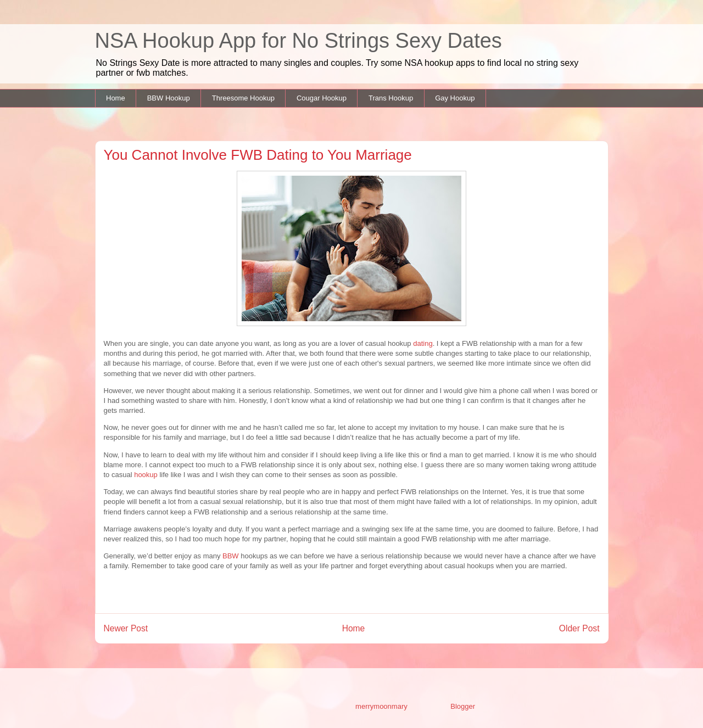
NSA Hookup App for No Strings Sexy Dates (299, 41)
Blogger (462, 706)
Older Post (579, 628)
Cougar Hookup (322, 98)
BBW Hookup (169, 98)
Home (116, 98)
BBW (231, 556)
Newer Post (126, 628)
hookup (146, 475)
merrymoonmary (381, 706)
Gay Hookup (455, 98)
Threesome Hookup (243, 98)
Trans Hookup (391, 98)
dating (423, 343)
